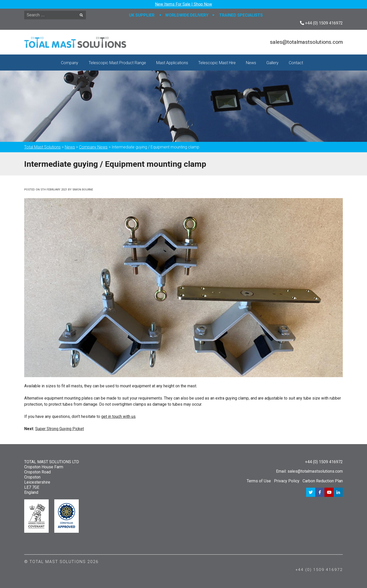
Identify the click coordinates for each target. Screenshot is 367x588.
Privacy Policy (287, 481)
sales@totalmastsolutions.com (306, 42)
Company (70, 63)
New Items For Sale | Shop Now (183, 4)
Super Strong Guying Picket (60, 429)
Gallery (272, 63)
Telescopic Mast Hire (217, 63)
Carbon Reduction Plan (323, 481)
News (251, 63)
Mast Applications (172, 63)
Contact (296, 63)
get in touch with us (118, 416)
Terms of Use (259, 481)
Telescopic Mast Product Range (117, 63)
